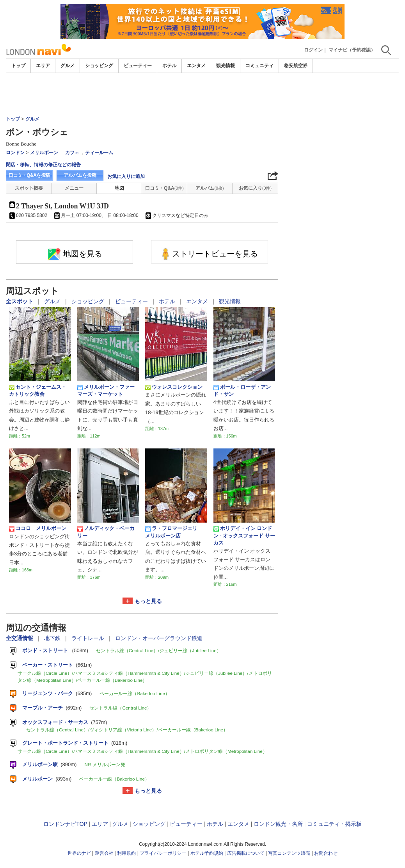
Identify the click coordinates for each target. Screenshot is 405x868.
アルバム (210, 188)
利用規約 (126, 853)
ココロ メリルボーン (38, 528)
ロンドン (15, 153)
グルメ (67, 66)
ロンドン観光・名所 (278, 824)
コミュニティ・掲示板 (334, 824)
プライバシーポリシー (163, 853)
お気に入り (255, 188)
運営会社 (104, 853)
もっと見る (148, 601)
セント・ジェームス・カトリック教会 (38, 390)
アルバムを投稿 (80, 175)
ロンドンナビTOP (65, 824)
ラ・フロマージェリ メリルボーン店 (174, 532)
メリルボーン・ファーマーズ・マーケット (106, 390)
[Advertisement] (202, 94)
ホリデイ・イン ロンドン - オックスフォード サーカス (244, 535)
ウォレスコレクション (174, 387)
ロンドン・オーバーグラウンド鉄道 (159, 638)
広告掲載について (246, 853)
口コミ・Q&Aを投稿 (29, 175)
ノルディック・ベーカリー (106, 532)
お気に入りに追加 (126, 176)
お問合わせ (326, 853)
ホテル (169, 66)
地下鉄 (53, 638)
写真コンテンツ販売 (289, 853)
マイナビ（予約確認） (352, 50)
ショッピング (99, 66)
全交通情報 (20, 638)
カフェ (72, 153)
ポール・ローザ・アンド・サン (242, 390)
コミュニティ (259, 66)
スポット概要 (29, 188)
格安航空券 (296, 66)
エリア (43, 66)
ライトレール (89, 638)
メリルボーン (44, 153)
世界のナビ (79, 853)
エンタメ (196, 66)
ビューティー (138, 66)
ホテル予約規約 (207, 853)
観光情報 (226, 66)
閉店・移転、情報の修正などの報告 (43, 165)
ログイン (313, 50)
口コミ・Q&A (164, 188)
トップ (18, 66)
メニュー (74, 188)
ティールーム (99, 153)
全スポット (20, 301)
